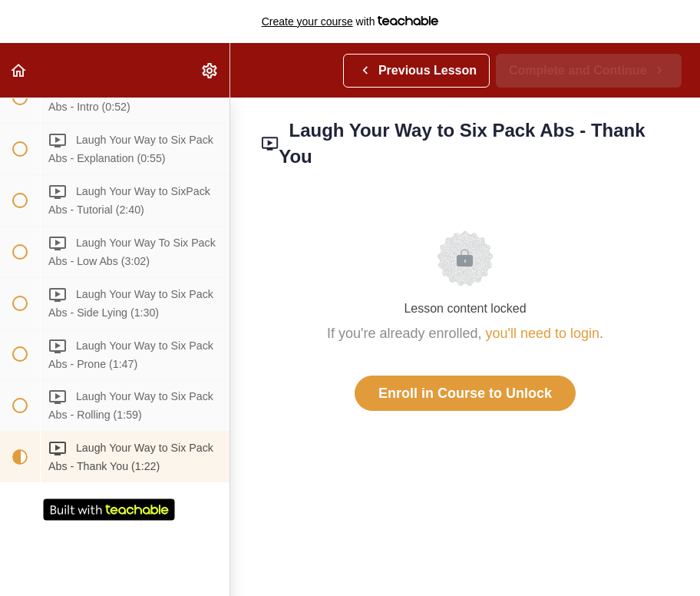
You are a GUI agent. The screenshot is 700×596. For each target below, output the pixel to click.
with (350, 22)
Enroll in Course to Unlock (465, 393)
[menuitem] (210, 70)
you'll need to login (543, 333)
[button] (19, 70)
